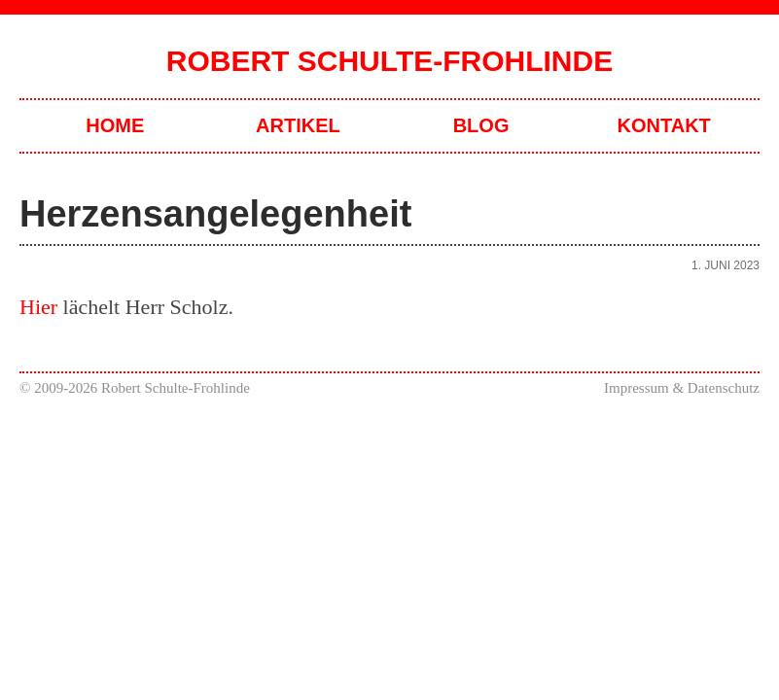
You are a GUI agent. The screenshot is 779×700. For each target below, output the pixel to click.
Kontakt (664, 125)
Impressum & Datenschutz (682, 388)
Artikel (298, 125)
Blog (481, 125)
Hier (38, 307)
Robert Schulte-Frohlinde (389, 61)
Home (115, 125)
